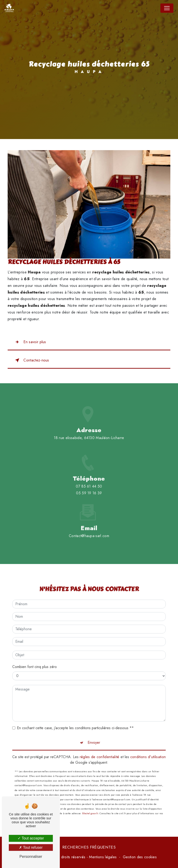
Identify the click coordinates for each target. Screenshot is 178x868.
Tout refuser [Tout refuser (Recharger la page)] (31, 847)
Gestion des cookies (140, 857)
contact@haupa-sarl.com (89, 531)
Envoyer (94, 737)
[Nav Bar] (167, 8)
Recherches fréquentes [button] (89, 847)
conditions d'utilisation (148, 752)
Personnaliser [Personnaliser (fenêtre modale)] (31, 857)
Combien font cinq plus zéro (35, 661)
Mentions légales (103, 857)
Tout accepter (31, 838)
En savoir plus (30, 342)
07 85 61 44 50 (89, 492)
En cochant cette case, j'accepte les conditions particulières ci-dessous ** (75, 723)
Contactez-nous (31, 360)
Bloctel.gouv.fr (90, 808)
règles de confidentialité (100, 752)
